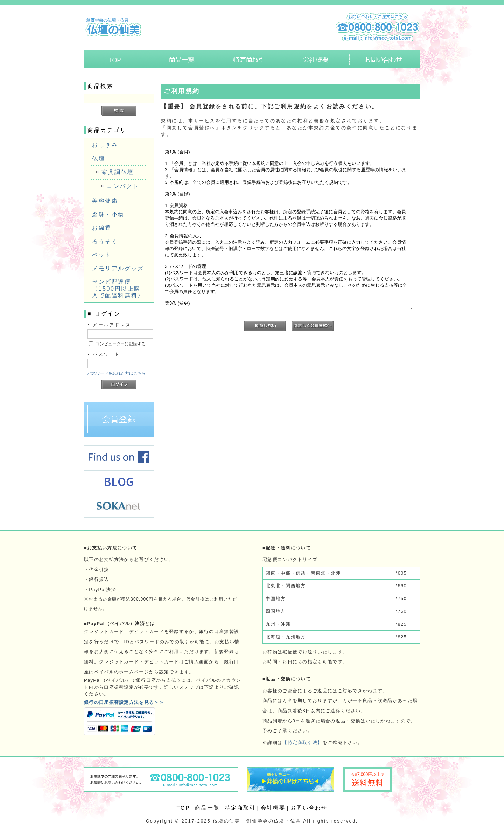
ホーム (116, 59)
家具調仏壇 (118, 172)
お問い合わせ (385, 59)
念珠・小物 (108, 214)
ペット (102, 255)
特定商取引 (249, 59)
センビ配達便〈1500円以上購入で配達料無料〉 (118, 289)
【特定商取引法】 (302, 743)
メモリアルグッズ (118, 268)
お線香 (102, 228)
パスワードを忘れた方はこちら (117, 373)
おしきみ (105, 145)
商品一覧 (182, 59)
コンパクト (123, 186)
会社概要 (316, 59)
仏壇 (99, 158)
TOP (183, 808)
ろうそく (105, 241)
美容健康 (105, 201)
